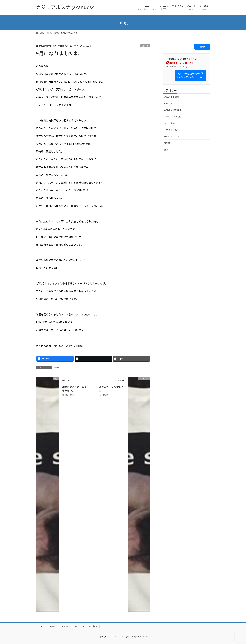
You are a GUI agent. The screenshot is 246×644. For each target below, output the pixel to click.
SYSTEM (51, 626)
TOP (40, 626)
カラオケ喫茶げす (173, 110)
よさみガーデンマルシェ (111, 389)
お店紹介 (93, 626)
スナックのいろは (173, 117)
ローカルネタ (170, 123)
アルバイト (65, 626)
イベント (168, 103)
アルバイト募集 (171, 97)
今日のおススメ (171, 136)
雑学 (166, 149)
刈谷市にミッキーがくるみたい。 (74, 389)
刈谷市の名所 (173, 130)
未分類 (145, 46)
